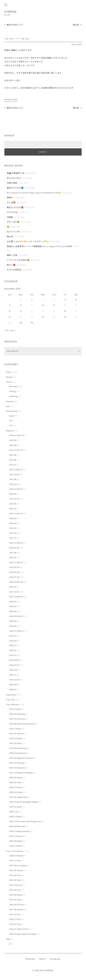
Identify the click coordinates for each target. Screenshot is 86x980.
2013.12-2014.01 (16, 514)
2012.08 (13, 479)
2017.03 (13, 587)
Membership (12, 411)
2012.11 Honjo (15, 729)
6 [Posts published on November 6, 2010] (76, 300)
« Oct (7, 330)
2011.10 (13, 465)
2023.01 (13, 650)
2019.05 (13, 621)
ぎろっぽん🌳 (13, 222)
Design (10, 377)
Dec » (13, 330)
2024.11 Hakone (16, 836)
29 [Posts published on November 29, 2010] (21, 323)
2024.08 (13, 670)
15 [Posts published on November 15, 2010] (21, 311)
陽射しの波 (12, 255)
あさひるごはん (14, 178)
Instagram (55, 959)
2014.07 (13, 528)
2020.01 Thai (15, 924)
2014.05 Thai (15, 900)
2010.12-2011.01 (16, 450)
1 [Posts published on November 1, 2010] (21, 300)
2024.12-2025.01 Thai (19, 929)
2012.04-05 (14, 475)
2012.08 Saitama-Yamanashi (22, 724)
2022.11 (13, 645)
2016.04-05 (14, 572)
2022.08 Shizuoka (18, 826)
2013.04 (13, 494)
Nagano (10, 431)
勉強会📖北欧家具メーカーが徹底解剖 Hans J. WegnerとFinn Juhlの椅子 (40, 246)
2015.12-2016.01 (16, 562)
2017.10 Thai (15, 914)
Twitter (42, 959)
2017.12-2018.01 (16, 597)
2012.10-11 (14, 484)
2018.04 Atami (16, 778)
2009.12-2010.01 (17, 435)
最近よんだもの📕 (15, 207)
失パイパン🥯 (13, 232)
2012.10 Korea (16, 885)
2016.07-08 (14, 577)
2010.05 (13, 440)
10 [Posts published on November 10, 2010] (43, 305)
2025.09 (13, 685)
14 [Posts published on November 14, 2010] (10, 311)
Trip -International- (15, 851)
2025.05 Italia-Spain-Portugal (23, 934)
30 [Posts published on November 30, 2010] (32, 323)
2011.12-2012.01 (16, 470)
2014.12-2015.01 (16, 543)
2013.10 (13, 509)
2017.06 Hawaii (16, 910)
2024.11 (13, 675)
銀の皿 (77, 25)
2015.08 (13, 553)
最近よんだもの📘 (15, 188)
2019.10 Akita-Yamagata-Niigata (24, 802)
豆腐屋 (10, 217)
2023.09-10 (14, 660)
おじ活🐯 (11, 203)
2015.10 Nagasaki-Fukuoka (22, 758)
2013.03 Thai (15, 890)
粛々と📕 (11, 265)
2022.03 (13, 641)
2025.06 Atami (16, 841)
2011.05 (13, 455)
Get (8, 406)
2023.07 (13, 655)
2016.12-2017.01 (16, 582)
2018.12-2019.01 (16, 616)
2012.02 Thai (15, 875)
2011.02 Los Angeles (18, 866)
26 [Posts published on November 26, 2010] (65, 317)
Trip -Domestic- (13, 705)
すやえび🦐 (12, 212)
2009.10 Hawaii (16, 856)
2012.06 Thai (15, 880)
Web (8, 939)
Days (15, 99)
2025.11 (13, 690)
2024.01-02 (14, 665)
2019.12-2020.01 (17, 631)
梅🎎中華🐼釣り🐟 (16, 173)
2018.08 (13, 611)
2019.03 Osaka (16, 792)
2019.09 (13, 626)
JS (10, 944)
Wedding (13, 396)
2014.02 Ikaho (16, 743)
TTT (11, 426)
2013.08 (13, 504)
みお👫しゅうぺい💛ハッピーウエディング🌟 (28, 242)
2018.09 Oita (15, 782)
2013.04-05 (14, 499)
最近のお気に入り (14, 25)
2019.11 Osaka (16, 817)
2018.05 (13, 607)
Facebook (30, 959)
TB (11, 421)
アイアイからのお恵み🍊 (18, 260)
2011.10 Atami (15, 709)
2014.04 (13, 523)
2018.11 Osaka (16, 787)
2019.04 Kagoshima (18, 797)
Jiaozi (12, 416)
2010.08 (13, 445)
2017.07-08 (14, 592)
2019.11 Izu (14, 812)
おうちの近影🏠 (14, 270)
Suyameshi (11, 695)
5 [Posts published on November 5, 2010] (65, 300)
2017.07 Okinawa (17, 768)
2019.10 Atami (16, 807)
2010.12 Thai (15, 861)
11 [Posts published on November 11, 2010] (54, 305)
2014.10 (13, 538)
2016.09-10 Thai (17, 905)
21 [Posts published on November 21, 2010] (10, 317)
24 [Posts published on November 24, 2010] (43, 317)
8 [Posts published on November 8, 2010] (21, 305)
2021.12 (13, 636)
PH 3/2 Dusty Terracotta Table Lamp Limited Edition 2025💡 (34, 193)
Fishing (13, 391)
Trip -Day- (11, 700)
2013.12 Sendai (16, 738)
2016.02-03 (14, 567)
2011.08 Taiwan (16, 870)
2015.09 (13, 558)
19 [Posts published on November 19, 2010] (65, 311)
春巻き (10, 198)
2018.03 (13, 602)
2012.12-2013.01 (16, 489)
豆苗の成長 (12, 183)
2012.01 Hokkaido (17, 714)
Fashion (10, 401)
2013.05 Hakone (17, 734)
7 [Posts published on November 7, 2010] (10, 305)
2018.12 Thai (15, 919)
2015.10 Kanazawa (18, 753)
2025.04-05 (15, 680)
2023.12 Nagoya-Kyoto (20, 831)
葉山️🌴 (10, 237)
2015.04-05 (14, 548)
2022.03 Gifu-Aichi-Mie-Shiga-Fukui (25, 821)
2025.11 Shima (16, 846)
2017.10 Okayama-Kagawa (21, 773)
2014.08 (13, 533)
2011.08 (13, 460)
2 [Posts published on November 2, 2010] (32, 300)
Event (9, 382)
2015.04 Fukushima (18, 748)
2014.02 (13, 518)
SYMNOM (10, 12)
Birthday (13, 386)
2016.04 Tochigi (17, 763)
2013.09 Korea (16, 895)
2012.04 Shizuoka (17, 719)
